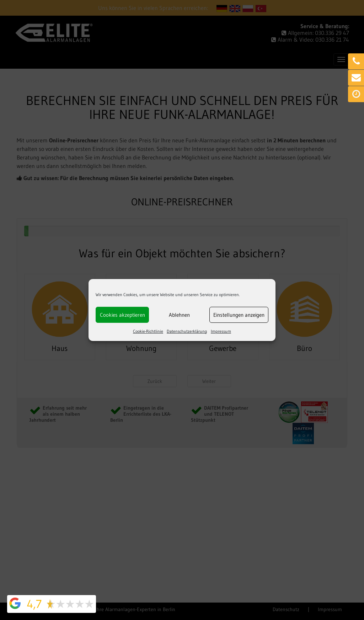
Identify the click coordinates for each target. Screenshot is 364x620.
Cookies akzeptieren (122, 315)
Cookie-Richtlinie (148, 331)
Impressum (221, 331)
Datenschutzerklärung (187, 331)
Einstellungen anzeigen (239, 315)
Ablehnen (179, 315)
